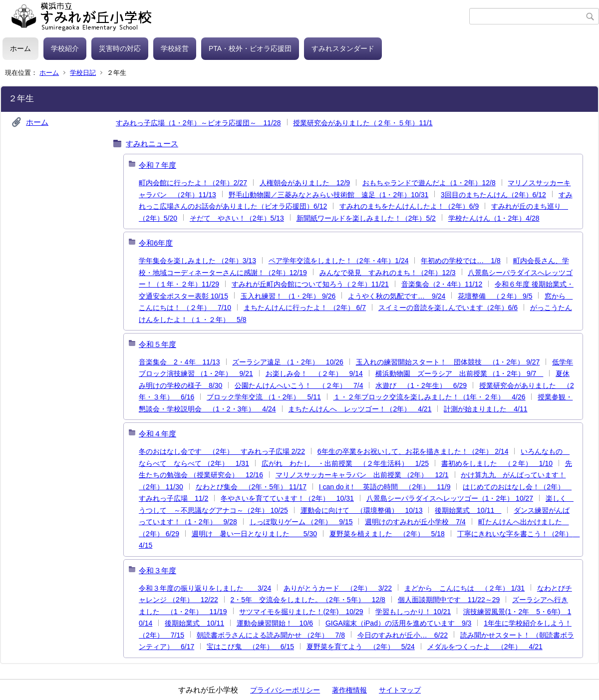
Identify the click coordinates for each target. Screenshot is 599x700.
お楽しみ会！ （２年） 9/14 (314, 373)
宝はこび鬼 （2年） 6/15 (250, 647)
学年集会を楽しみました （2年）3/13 (197, 261)
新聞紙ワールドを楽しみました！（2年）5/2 (366, 218)
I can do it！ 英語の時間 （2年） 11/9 (385, 487)
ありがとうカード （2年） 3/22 (338, 588)
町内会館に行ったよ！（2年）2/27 (193, 183)
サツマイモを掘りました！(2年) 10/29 (301, 612)
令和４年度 (157, 434)
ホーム (20, 48)
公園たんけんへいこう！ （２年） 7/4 (299, 385)
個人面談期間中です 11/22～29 (449, 600)
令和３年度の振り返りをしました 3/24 (205, 588)
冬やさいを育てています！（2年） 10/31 (287, 498)
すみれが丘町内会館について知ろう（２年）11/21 (310, 284)
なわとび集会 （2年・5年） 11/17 (251, 487)
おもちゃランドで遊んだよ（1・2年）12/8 (429, 183)
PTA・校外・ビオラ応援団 (250, 48)
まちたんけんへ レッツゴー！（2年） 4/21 (360, 409)
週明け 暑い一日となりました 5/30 (254, 534)
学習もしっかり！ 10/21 (413, 612)
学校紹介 (65, 48)
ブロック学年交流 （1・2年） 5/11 (264, 397)
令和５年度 (157, 344)
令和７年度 (157, 165)
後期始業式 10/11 (468, 510)
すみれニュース (152, 144)
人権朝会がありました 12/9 (305, 183)
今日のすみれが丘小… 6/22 (403, 635)
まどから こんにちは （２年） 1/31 (464, 588)
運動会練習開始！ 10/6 (275, 623)
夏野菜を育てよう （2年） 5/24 (361, 647)
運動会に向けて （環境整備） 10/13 (362, 510)
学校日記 (83, 73)
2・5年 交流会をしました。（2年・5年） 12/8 (308, 600)
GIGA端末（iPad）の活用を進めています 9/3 (399, 623)
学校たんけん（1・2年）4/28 (494, 218)
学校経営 (175, 48)
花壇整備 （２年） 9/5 (495, 296)
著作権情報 (349, 690)
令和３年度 (157, 570)
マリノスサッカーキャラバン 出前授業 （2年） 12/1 (362, 475)
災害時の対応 (120, 48)
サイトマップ (400, 690)
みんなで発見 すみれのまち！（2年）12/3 (388, 273)
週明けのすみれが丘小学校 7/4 (415, 522)
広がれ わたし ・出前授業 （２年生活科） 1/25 (345, 463)
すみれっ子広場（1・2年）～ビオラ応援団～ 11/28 (198, 123)
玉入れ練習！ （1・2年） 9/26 (288, 296)
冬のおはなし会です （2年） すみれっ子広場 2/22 (222, 451)
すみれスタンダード (343, 48)
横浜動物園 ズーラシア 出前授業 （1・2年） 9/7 (459, 373)
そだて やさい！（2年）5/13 (237, 218)
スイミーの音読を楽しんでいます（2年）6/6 (448, 308)
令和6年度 (156, 243)
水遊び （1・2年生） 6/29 (421, 385)
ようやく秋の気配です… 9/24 (397, 296)
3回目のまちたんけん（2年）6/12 (493, 195)
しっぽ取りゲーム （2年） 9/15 (301, 522)
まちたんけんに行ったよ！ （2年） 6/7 (305, 308)
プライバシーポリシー (285, 690)
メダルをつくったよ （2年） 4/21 (485, 647)
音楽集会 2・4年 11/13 (179, 362)
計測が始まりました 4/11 (485, 409)
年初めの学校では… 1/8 (460, 261)
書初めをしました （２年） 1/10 (497, 463)
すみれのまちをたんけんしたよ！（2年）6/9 (409, 206)
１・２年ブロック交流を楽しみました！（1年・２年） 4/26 (430, 397)
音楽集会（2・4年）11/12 (442, 284)
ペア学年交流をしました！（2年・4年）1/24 (339, 261)
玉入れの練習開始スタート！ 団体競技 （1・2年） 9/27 (448, 362)
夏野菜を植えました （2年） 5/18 (387, 534)
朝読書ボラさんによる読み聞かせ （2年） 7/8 (271, 635)
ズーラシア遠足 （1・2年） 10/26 (288, 362)
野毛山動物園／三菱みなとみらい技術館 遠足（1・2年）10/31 (329, 195)
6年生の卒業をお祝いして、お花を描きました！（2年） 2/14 (413, 451)
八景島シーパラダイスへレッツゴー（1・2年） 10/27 (450, 498)
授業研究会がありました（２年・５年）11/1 (363, 123)
